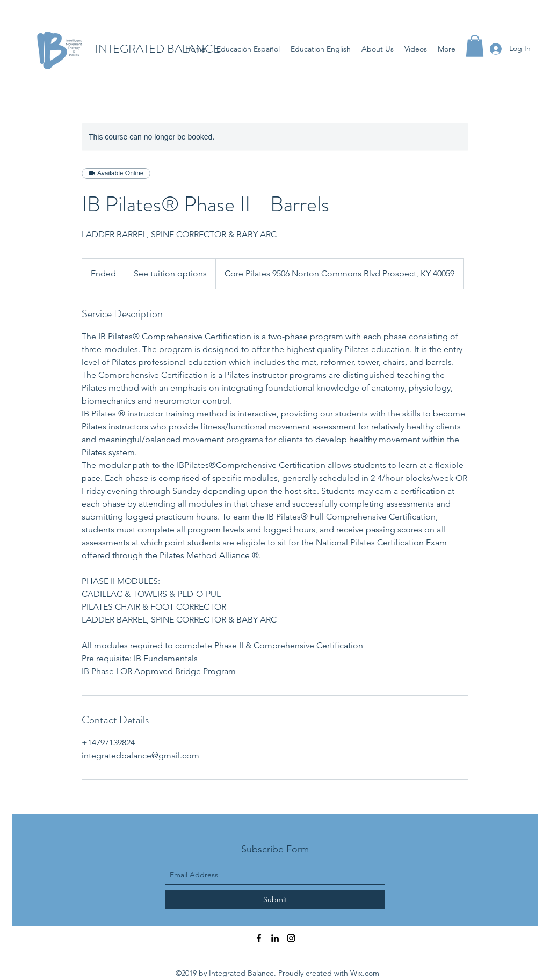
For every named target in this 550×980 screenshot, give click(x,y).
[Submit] (275, 900)
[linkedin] (275, 938)
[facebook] (259, 938)
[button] (475, 46)
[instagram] (291, 938)
